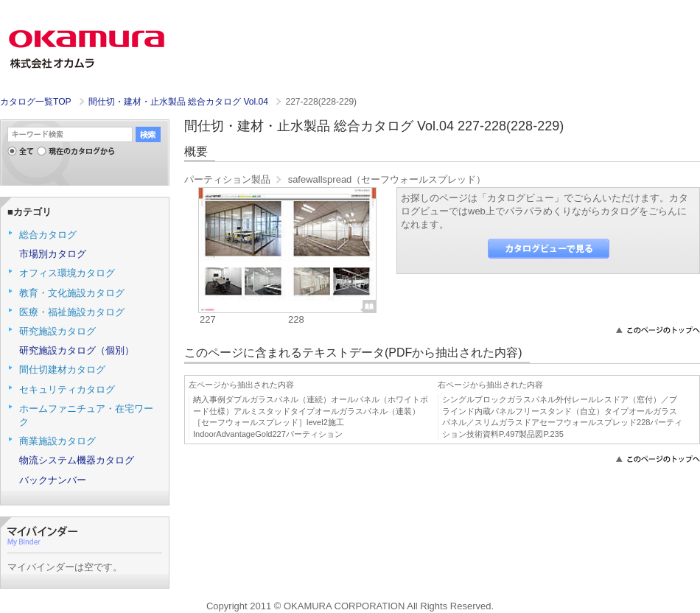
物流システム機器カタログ (77, 460)
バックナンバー (53, 480)
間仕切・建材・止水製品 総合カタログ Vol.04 (180, 102)
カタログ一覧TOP (35, 102)
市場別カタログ (53, 254)
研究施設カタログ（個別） (77, 350)
